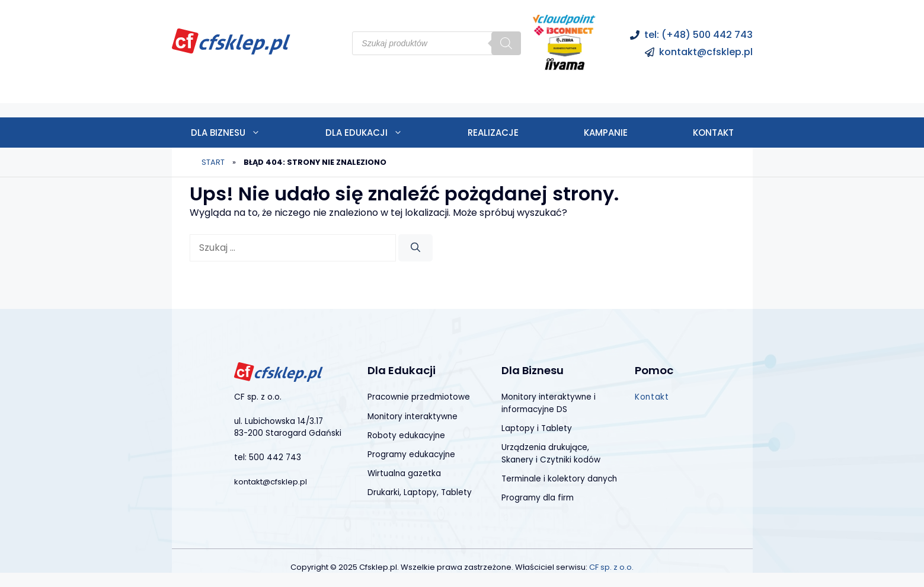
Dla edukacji (380, 133)
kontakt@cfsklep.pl (706, 52)
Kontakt (713, 133)
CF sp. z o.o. (611, 567)
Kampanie (606, 133)
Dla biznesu (242, 133)
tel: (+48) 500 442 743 (698, 35)
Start (213, 162)
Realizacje (493, 133)
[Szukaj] (506, 43)
